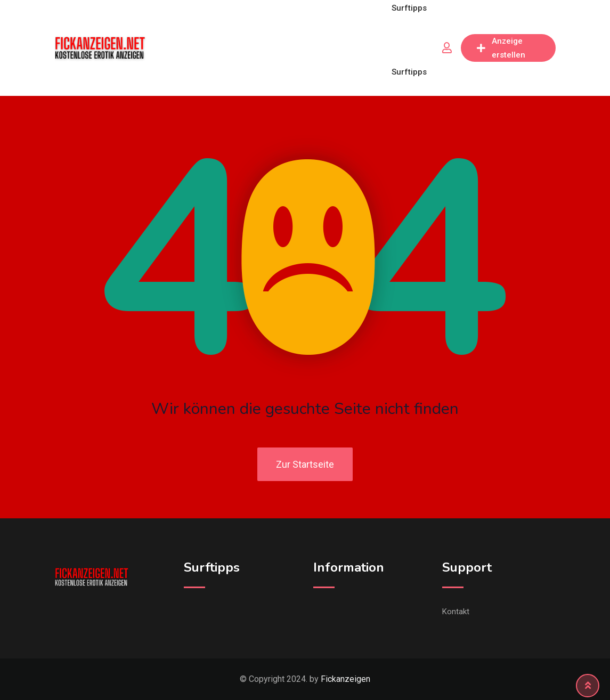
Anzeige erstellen (501, 48)
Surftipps (409, 72)
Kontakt (456, 612)
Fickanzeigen (345, 679)
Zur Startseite (305, 464)
